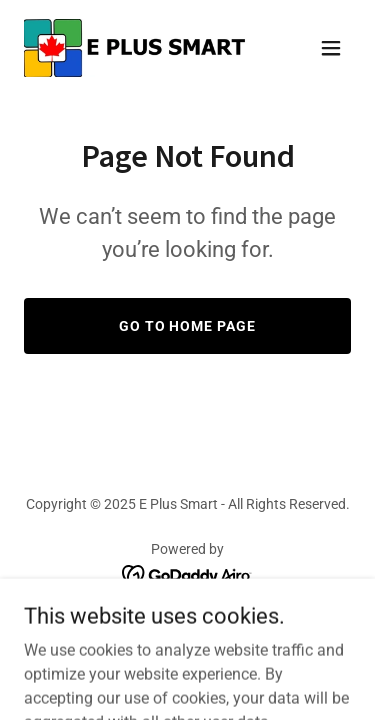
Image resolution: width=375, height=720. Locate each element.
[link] (136, 48)
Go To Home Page (188, 326)
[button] (331, 48)
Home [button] (188, 629)
